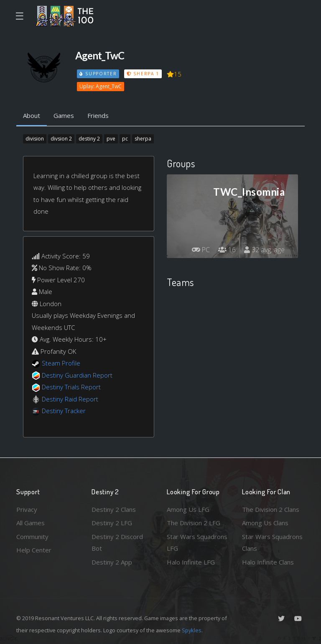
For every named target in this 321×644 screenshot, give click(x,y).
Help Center (34, 550)
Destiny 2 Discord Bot (117, 543)
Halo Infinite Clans (268, 562)
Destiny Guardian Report (77, 375)
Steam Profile (61, 363)
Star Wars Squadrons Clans (272, 543)
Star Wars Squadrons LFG (197, 543)
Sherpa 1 (143, 74)
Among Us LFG (188, 509)
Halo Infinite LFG (191, 562)
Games (64, 115)
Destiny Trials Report (71, 387)
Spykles (192, 630)
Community (32, 537)
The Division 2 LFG (194, 523)
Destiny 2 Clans (114, 509)
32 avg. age (264, 250)
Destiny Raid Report (70, 399)
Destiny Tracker (64, 411)
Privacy (27, 509)
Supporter (98, 74)
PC (201, 250)
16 (227, 250)
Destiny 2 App (112, 562)
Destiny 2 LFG (112, 523)
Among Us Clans (265, 523)
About (32, 115)
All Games (31, 523)
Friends (98, 115)
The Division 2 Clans (271, 509)
